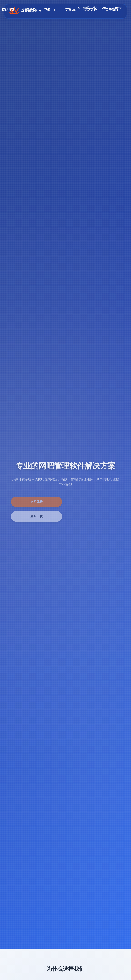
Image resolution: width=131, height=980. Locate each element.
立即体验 (37, 503)
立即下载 (37, 518)
